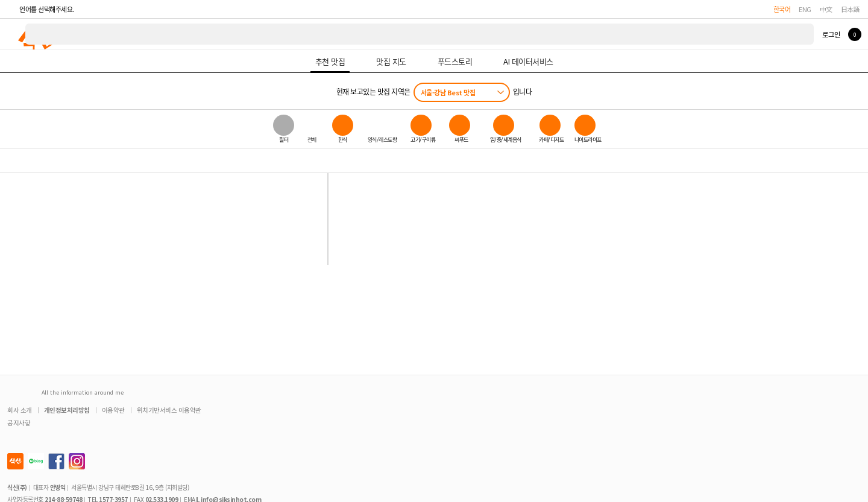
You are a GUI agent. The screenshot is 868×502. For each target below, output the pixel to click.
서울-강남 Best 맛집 (448, 92)
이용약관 (113, 410)
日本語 (851, 9)
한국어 (782, 9)
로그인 (831, 34)
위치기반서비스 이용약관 (169, 410)
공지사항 (19, 423)
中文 (826, 9)
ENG (805, 9)
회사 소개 (20, 410)
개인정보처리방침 (67, 410)
